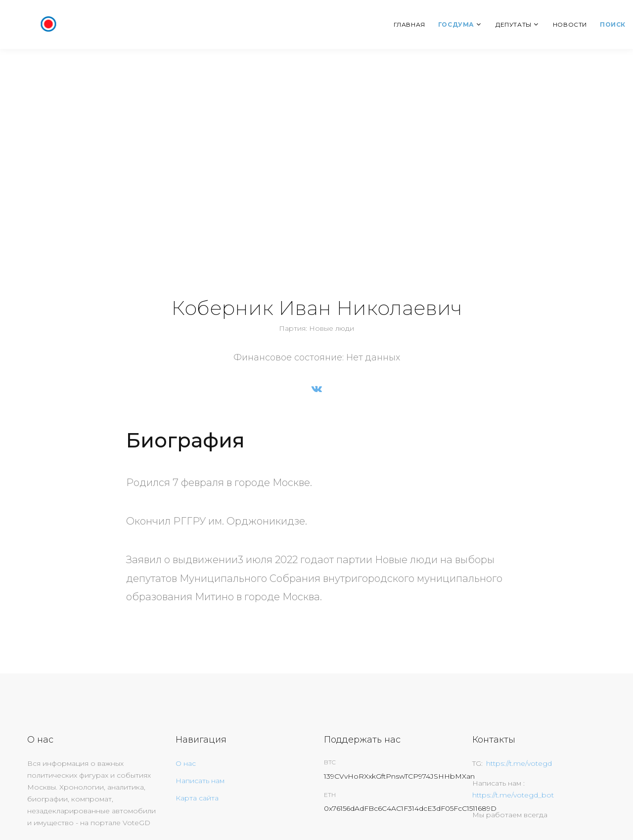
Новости (570, 24)
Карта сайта (197, 798)
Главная (409, 24)
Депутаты (514, 24)
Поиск (613, 24)
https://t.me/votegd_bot (513, 795)
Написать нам (200, 781)
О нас (186, 763)
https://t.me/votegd (519, 763)
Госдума (456, 24)
